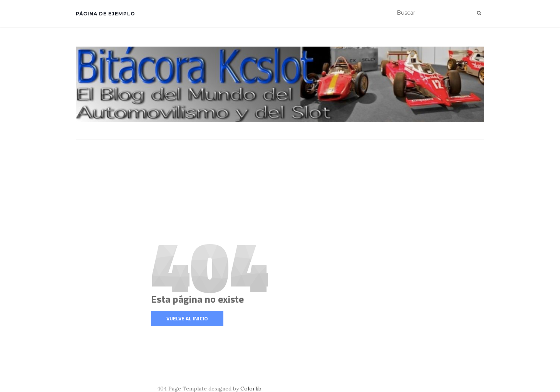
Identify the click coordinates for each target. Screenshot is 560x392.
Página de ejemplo (106, 14)
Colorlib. (251, 389)
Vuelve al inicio (187, 318)
